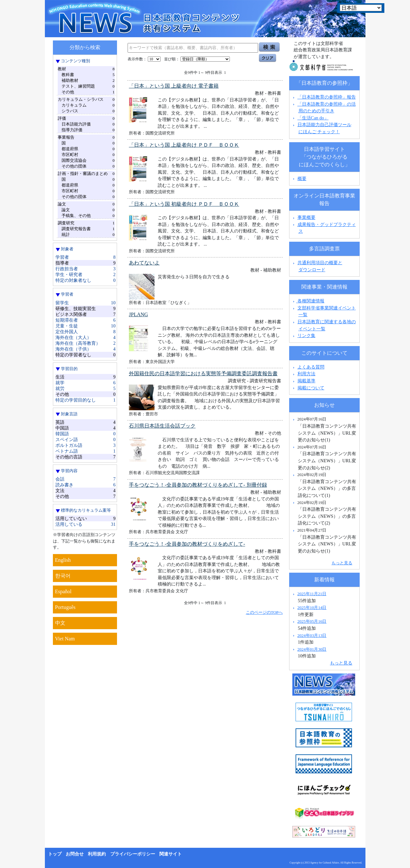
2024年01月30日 (312, 649)
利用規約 (97, 854)
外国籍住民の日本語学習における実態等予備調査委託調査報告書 (203, 373)
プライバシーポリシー (133, 854)
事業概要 (306, 217)
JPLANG (138, 314)
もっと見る (342, 563)
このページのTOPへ (264, 612)
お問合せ (75, 854)
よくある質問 (311, 367)
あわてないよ (144, 263)
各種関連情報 (308, 301)
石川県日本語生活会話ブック (162, 426)
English (63, 560)
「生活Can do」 (313, 118)
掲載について (311, 388)
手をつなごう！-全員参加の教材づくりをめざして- (187, 544)
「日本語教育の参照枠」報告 (327, 97)
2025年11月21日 (312, 594)
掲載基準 (306, 381)
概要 (302, 178)
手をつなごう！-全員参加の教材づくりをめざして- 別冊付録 (198, 485)
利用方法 (306, 374)
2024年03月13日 (312, 635)
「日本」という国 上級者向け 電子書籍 (174, 86)
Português (65, 607)
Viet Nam (65, 639)
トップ (55, 854)
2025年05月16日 (312, 621)
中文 (60, 623)
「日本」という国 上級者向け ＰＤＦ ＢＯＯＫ (184, 145)
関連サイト (171, 854)
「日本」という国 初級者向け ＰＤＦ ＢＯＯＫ (184, 204)
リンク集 (306, 335)
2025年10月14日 (312, 608)
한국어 (63, 576)
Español (63, 591)
